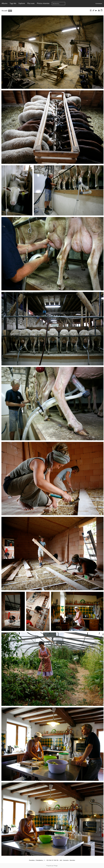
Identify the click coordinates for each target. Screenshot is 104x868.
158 (55, 860)
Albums (5, 3)
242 (61, 860)
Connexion (99, 3)
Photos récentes (43, 3)
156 (50, 860)
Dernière (72, 860)
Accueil (4, 11)
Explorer (22, 3)
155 (47, 860)
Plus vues (31, 3)
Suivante (66, 860)
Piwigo (56, 866)
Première (32, 860)
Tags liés (13, 3)
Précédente (39, 860)
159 (57, 860)
